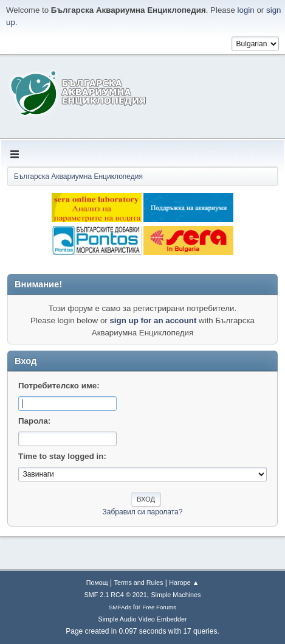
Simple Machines (176, 595)
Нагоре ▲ (184, 583)
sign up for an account (153, 320)
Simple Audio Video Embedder (142, 619)
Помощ (97, 583)
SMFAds (120, 607)
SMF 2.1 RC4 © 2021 (116, 595)
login (246, 10)
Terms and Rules (139, 583)
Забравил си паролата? (143, 512)
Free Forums (159, 607)
